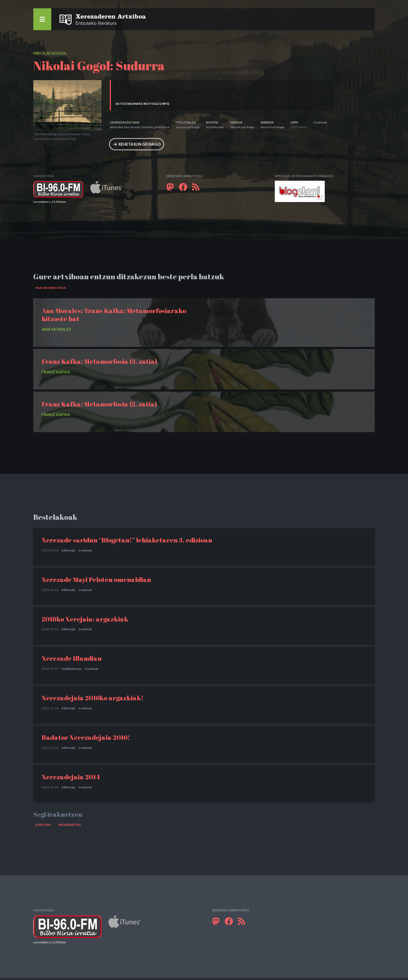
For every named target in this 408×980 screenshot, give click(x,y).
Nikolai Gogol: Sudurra (99, 65)
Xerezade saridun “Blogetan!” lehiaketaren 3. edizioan (127, 541)
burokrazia (132, 127)
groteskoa (162, 127)
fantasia (147, 127)
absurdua (116, 127)
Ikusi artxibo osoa (52, 289)
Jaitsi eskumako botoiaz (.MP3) (142, 104)
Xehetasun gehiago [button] (141, 144)
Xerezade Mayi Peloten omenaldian (96, 581)
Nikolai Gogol (50, 53)
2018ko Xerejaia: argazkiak (85, 620)
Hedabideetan (72, 670)
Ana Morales (215, 127)
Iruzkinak (320, 122)
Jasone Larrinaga (188, 127)
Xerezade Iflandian (72, 660)
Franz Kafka (56, 373)
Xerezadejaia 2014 (71, 778)
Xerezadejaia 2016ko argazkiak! (93, 699)
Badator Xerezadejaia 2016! (86, 739)
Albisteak (68, 552)
